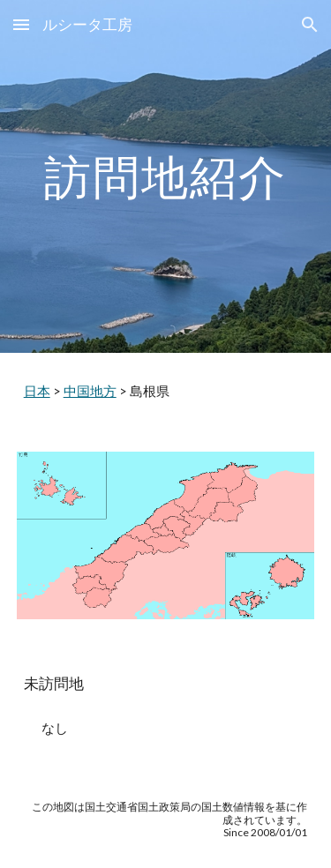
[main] (166, 176)
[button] (21, 24)
